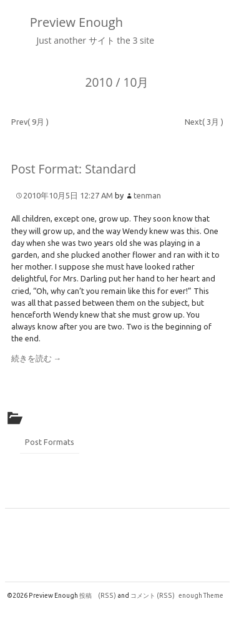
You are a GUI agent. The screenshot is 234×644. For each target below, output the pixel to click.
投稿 (98, 595)
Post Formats (50, 442)
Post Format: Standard (74, 169)
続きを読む (37, 358)
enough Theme (201, 595)
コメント (153, 595)
